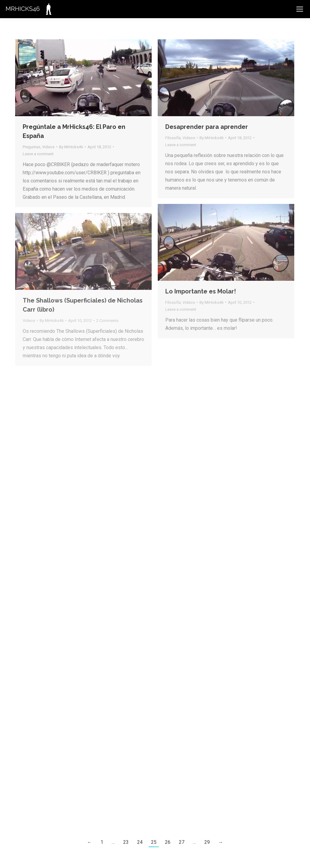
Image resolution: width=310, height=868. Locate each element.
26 (168, 842)
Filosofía (173, 138)
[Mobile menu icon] (300, 9)
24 (140, 842)
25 (154, 842)
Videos (48, 147)
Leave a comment (38, 154)
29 (207, 842)
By (71, 147)
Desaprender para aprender (207, 127)
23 (126, 842)
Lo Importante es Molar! (201, 291)
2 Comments (107, 321)
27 (182, 842)
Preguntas (31, 147)
